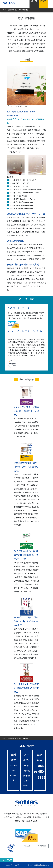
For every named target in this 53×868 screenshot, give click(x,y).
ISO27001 (42, 846)
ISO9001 (26, 846)
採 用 (34, 1)
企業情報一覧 (12, 10)
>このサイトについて (12, 865)
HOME (4, 10)
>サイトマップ (7, 860)
